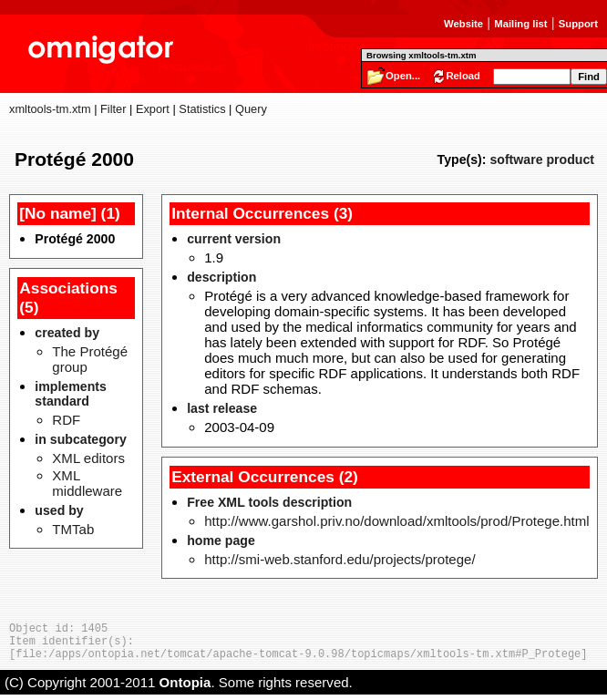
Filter (113, 109)
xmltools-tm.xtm (50, 109)
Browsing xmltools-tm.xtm (421, 55)
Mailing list (520, 24)
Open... (403, 76)
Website (463, 24)
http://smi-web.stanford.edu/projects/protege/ (340, 559)
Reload (463, 76)
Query (251, 109)
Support (578, 24)
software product (542, 160)
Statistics (202, 109)
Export (153, 109)
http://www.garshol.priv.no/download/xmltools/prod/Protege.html (396, 521)
